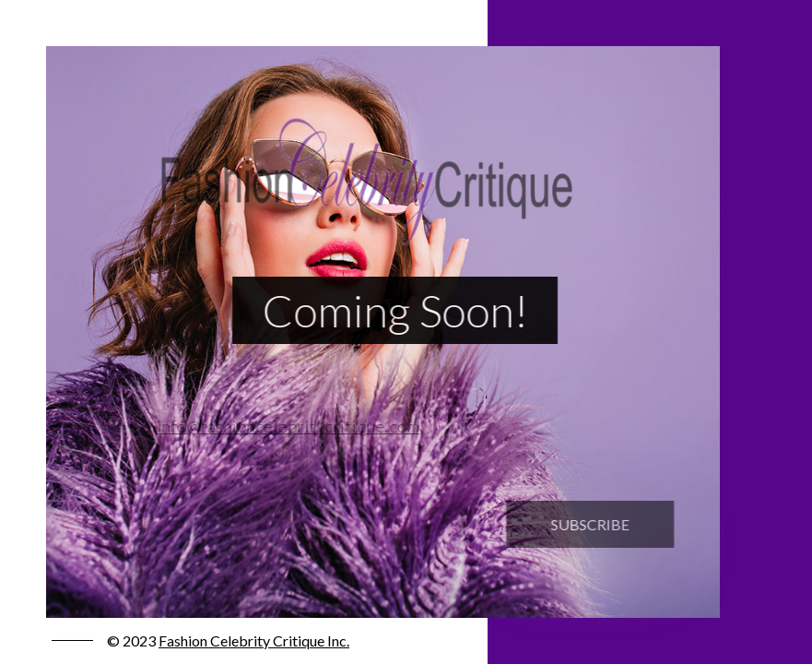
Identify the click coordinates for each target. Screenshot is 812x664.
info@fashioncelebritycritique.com (282, 426)
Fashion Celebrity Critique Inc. (254, 640)
